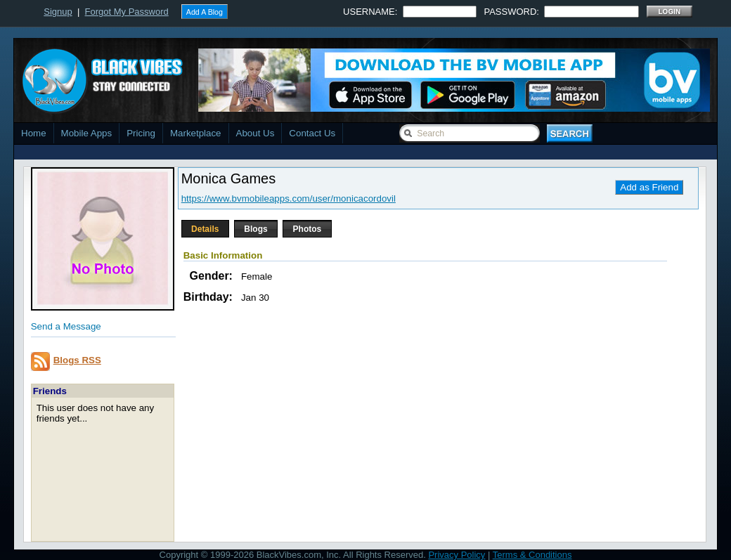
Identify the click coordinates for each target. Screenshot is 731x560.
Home (34, 133)
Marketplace (196, 133)
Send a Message (66, 326)
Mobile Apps (87, 133)
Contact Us (312, 133)
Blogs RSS (77, 360)
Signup (58, 12)
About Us (255, 133)
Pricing (141, 133)
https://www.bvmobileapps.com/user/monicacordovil (289, 198)
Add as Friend (649, 187)
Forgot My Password (127, 12)
